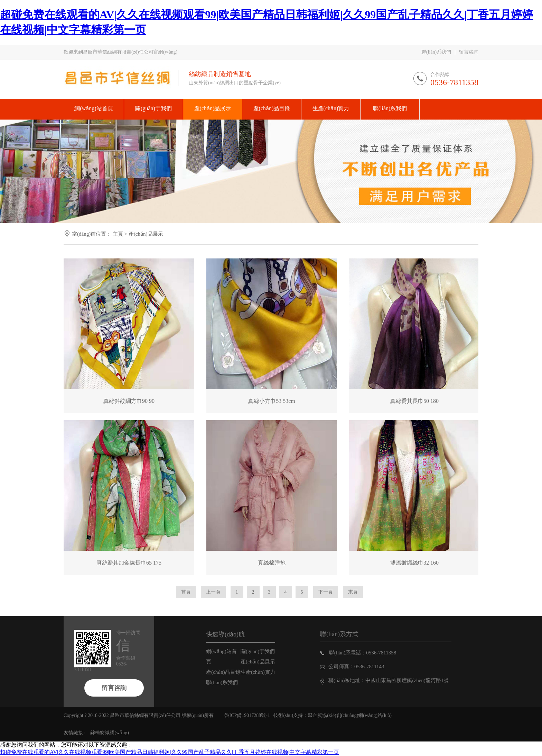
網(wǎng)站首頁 (221, 656)
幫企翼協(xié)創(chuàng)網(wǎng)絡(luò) (350, 715)
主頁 (118, 234)
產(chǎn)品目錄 (223, 672)
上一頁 (213, 592)
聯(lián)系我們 (436, 52)
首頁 (186, 592)
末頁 (353, 592)
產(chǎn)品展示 (146, 234)
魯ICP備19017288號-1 (247, 715)
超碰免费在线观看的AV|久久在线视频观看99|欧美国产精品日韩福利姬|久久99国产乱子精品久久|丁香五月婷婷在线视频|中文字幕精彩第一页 (170, 752)
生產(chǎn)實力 (258, 672)
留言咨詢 (469, 52)
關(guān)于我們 (258, 651)
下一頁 (326, 592)
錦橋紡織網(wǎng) (109, 733)
